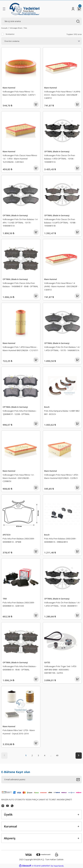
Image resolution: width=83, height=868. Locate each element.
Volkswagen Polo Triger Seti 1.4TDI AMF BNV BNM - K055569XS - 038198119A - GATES (60, 670)
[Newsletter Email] (41, 780)
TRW (5, 599)
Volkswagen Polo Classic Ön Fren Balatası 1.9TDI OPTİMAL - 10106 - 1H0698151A (60, 159)
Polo (26, 28)
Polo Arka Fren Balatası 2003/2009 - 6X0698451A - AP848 (19, 540)
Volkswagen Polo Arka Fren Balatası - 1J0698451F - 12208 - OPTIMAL (20, 412)
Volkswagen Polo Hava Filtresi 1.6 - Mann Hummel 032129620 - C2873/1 (19, 93)
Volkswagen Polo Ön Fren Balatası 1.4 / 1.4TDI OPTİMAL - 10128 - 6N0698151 (62, 604)
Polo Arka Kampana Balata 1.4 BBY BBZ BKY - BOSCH (62, 412)
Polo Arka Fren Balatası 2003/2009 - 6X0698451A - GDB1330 (19, 604)
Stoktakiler (10, 34)
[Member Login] (73, 9)
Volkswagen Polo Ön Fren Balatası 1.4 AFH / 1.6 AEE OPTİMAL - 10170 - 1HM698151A (20, 223)
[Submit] (79, 780)
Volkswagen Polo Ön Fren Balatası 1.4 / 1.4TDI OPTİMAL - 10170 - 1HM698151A (62, 349)
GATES (47, 662)
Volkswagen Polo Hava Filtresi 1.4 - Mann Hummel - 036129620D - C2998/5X (19, 478)
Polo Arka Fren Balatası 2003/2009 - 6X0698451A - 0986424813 (60, 540)
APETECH (7, 535)
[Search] (41, 21)
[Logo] (24, 9)
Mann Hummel (9, 88)
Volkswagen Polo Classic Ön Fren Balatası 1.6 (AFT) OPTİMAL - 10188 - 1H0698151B (60, 223)
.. (51, 755)
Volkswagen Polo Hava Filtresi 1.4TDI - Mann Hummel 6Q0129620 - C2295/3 (62, 476)
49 (57, 755)
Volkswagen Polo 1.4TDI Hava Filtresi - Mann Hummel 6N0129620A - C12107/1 (20, 349)
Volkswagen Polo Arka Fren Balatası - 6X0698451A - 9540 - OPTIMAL (20, 668)
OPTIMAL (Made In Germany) (57, 151)
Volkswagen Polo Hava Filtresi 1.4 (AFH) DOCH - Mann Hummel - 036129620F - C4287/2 (62, 95)
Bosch (47, 407)
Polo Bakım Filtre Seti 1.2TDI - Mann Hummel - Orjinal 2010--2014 (19, 732)
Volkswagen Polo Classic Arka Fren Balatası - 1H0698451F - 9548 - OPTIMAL (20, 285)
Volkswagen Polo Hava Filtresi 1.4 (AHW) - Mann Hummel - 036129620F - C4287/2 (61, 286)
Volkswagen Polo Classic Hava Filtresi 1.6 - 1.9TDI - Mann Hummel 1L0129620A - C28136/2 (20, 159)
